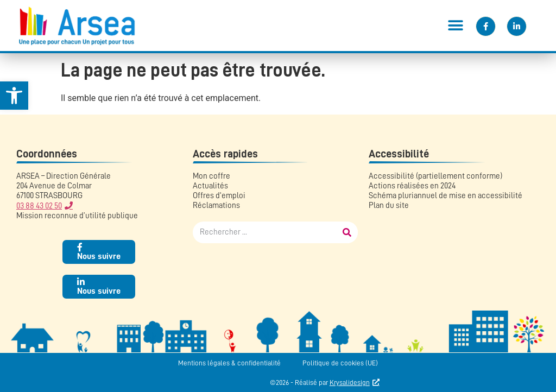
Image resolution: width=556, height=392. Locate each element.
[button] (455, 25)
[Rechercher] (347, 232)
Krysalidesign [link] (350, 382)
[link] (14, 96)
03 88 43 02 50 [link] (39, 206)
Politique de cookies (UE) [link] (340, 363)
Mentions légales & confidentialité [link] (229, 363)
